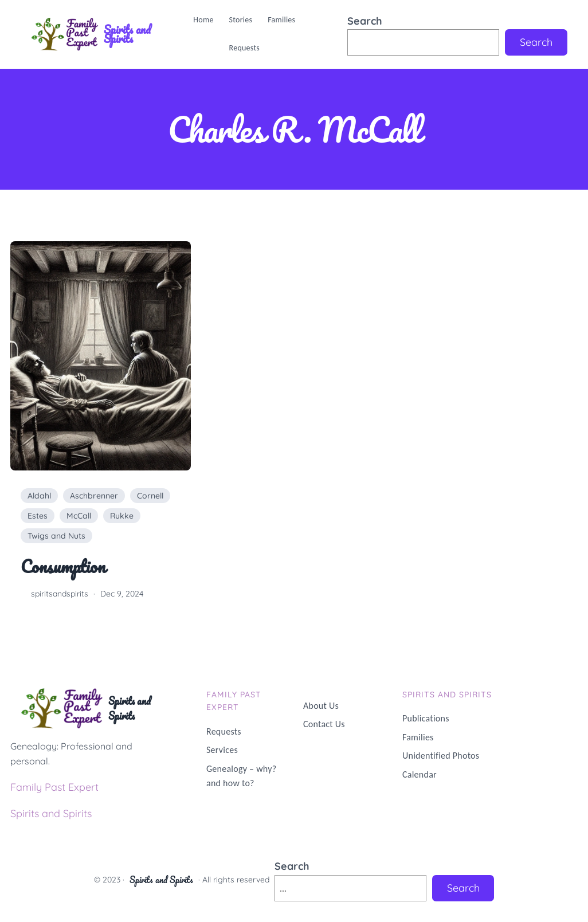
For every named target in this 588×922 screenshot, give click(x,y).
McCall (79, 516)
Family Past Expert (54, 787)
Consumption (63, 567)
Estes (38, 516)
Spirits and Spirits (127, 34)
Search (365, 21)
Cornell (150, 496)
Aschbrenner (94, 496)
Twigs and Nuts (56, 536)
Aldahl (39, 496)
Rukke (122, 516)
